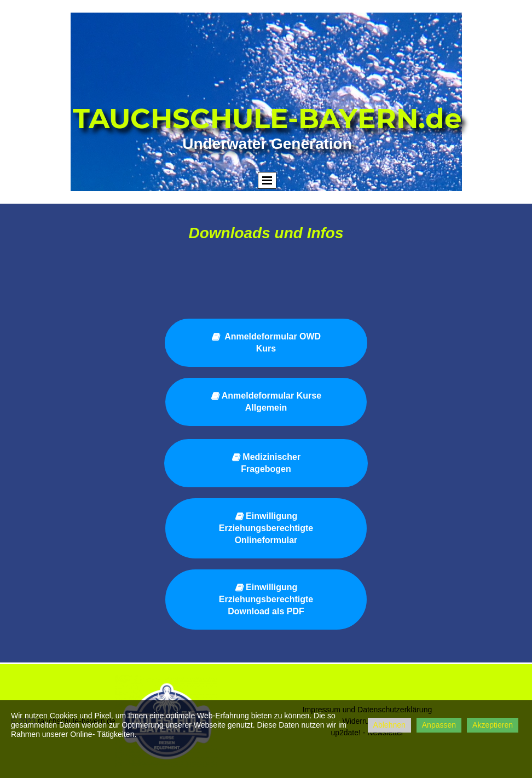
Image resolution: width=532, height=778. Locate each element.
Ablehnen (389, 725)
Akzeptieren (493, 725)
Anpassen (439, 725)
